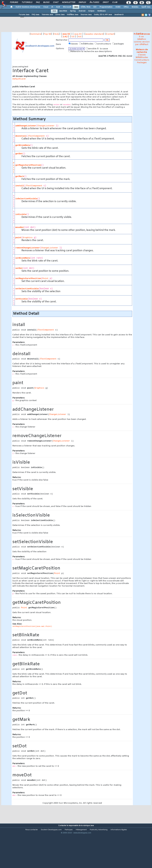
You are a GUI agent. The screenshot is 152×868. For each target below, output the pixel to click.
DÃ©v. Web (86, 7)
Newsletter (69, 2)
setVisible (21, 299)
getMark (20, 176)
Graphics (28, 238)
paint (18, 238)
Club (115, 2)
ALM (58, 7)
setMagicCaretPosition (28, 278)
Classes (142, 55)
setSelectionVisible (27, 289)
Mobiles (135, 7)
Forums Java (24, 15)
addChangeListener (26, 126)
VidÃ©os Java (72, 15)
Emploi (82, 2)
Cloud (46, 7)
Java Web (63, 11)
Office (126, 7)
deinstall (21, 136)
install (20, 186)
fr (140, 37)
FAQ (38, 2)
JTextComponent (36, 136)
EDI (95, 7)
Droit (106, 2)
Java (76, 7)
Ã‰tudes (94, 2)
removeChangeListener (28, 248)
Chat (56, 2)
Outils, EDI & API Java (103, 15)
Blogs (46, 2)
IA (52, 7)
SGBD (118, 7)
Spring (73, 11)
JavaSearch (119, 15)
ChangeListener (46, 126)
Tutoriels (27, 2)
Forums (14, 2)
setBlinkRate (23, 258)
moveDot (20, 227)
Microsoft (67, 7)
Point (14, 168)
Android (82, 11)
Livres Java (60, 15)
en (143, 37)
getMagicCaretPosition (28, 165)
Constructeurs (142, 60)
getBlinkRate (23, 145)
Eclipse (91, 11)
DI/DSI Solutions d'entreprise (28, 7)
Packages (142, 63)
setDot (19, 268)
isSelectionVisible (26, 199)
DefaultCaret (19, 79)
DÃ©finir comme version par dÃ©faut (142, 42)
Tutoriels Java (47, 15)
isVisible (21, 214)
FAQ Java (35, 15)
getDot (19, 154)
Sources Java (86, 15)
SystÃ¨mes (146, 7)
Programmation (106, 7)
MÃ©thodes (142, 57)
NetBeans (102, 11)
